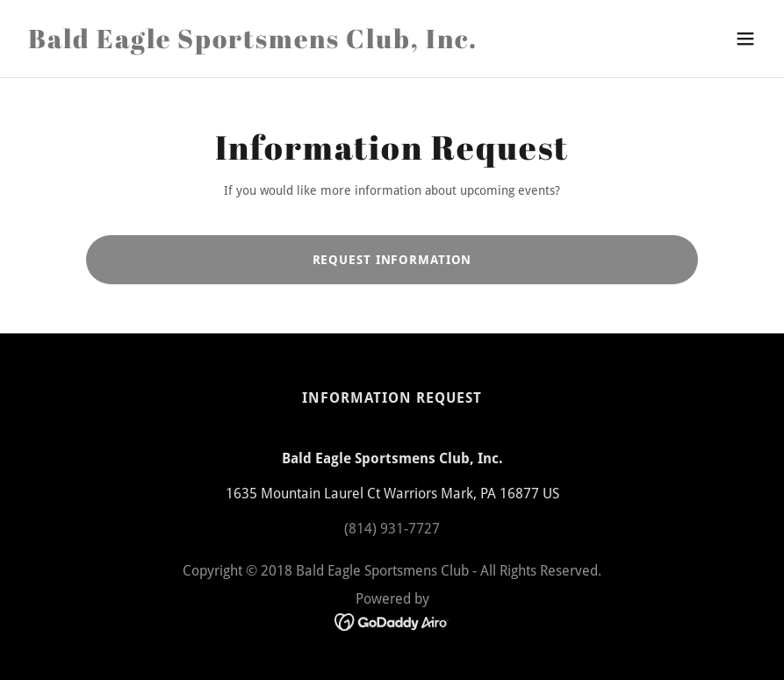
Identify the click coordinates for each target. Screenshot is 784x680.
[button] (745, 39)
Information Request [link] (392, 398)
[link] (253, 43)
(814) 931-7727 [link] (392, 529)
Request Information (392, 260)
